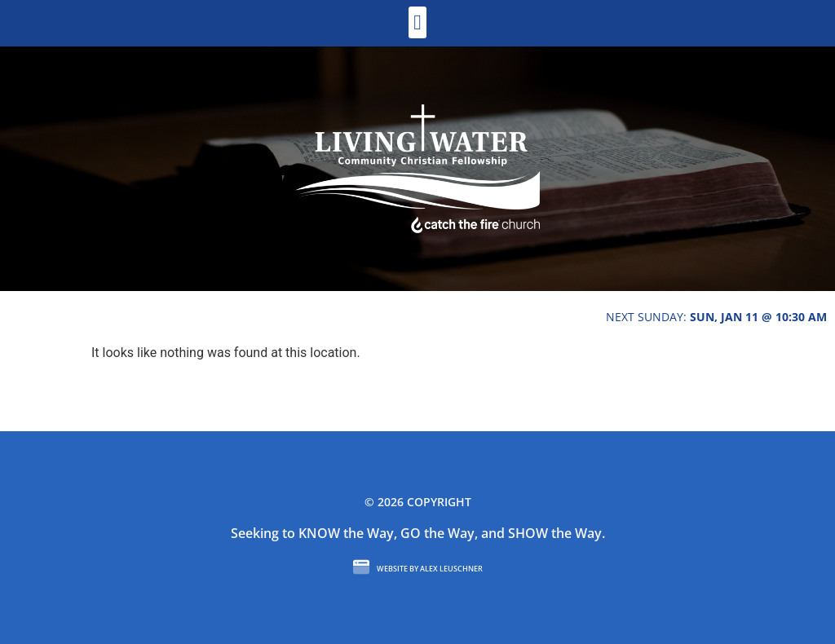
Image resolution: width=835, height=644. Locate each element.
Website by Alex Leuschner (430, 569)
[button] (418, 22)
